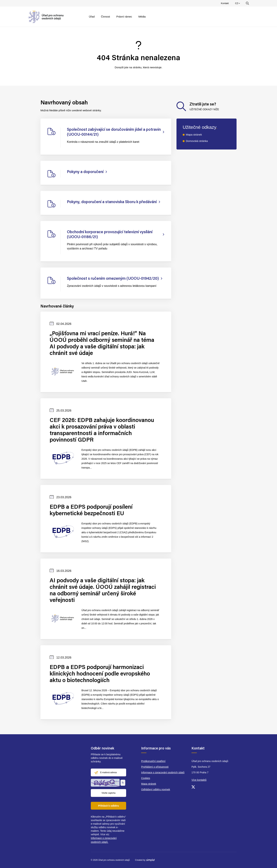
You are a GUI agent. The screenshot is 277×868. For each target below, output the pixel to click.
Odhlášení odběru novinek (156, 789)
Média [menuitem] (142, 17)
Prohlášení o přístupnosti (155, 767)
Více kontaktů (199, 780)
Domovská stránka (197, 141)
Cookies (146, 778)
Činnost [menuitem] (106, 17)
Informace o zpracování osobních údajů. (104, 840)
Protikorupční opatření (153, 761)
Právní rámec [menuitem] (124, 17)
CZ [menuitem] (238, 4)
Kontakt (225, 3)
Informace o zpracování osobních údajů (163, 772)
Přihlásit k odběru (108, 806)
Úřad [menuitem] (92, 17)
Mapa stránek (194, 135)
